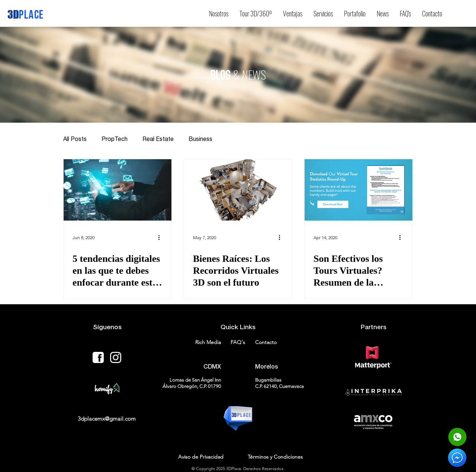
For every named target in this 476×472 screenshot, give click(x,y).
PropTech (115, 139)
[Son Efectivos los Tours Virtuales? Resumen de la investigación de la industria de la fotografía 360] (358, 190)
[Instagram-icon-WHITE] (116, 357)
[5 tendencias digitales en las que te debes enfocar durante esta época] (118, 190)
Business (200, 139)
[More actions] (161, 237)
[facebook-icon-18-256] (98, 357)
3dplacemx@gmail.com (107, 419)
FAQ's (238, 342)
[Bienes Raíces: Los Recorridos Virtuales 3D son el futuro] (238, 190)
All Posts (75, 139)
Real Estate (158, 139)
